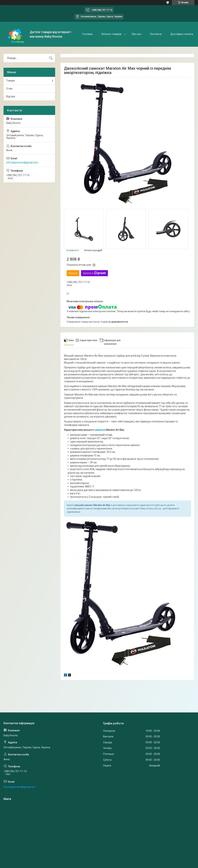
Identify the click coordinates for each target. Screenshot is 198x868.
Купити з (94, 273)
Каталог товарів (111, 34)
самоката (100, 430)
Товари (10, 81)
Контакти (156, 34)
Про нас (137, 34)
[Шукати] (51, 58)
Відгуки (11, 96)
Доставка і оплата (182, 34)
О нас (9, 89)
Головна (87, 34)
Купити (73, 273)
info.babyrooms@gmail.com (22, 163)
